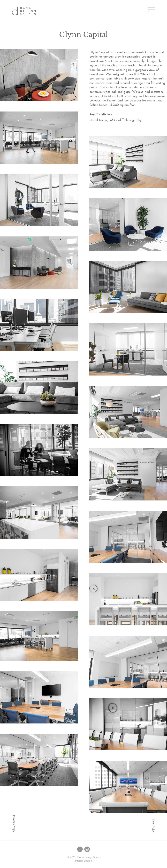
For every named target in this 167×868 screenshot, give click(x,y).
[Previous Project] (14, 824)
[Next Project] (153, 826)
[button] (152, 9)
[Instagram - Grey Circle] (87, 849)
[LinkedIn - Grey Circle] (80, 849)
